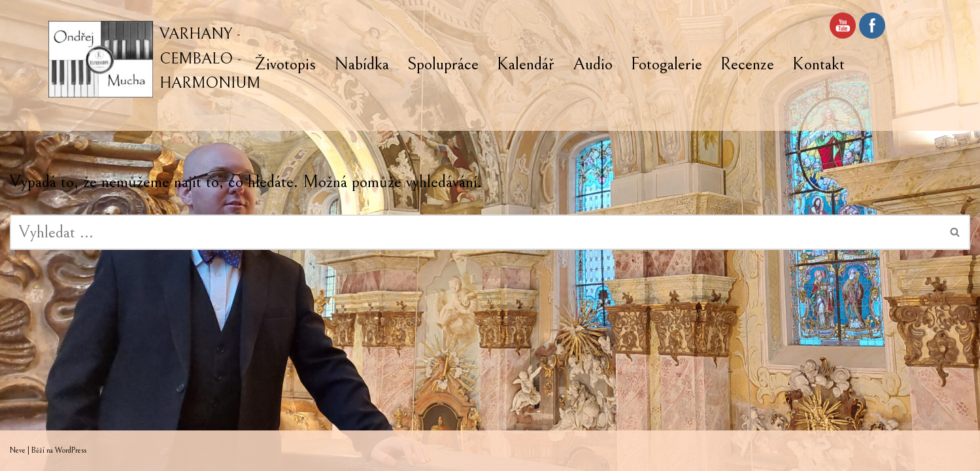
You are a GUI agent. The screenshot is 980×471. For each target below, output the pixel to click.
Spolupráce (443, 64)
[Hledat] (475, 232)
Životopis (285, 64)
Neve (18, 450)
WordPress (71, 450)
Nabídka (362, 64)
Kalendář (526, 64)
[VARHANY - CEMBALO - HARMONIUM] (154, 59)
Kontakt (819, 64)
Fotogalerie (667, 64)
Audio (593, 64)
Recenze (747, 64)
